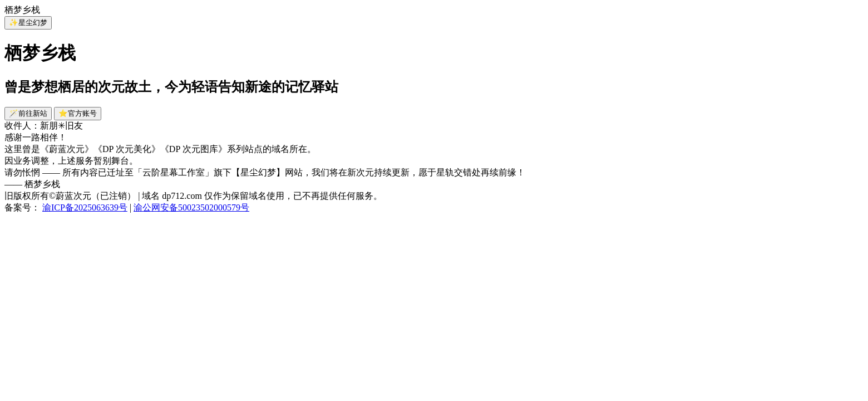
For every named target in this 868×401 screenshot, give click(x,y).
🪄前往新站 (28, 113)
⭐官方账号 (78, 113)
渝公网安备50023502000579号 (191, 207)
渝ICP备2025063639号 (85, 207)
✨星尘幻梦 (28, 23)
